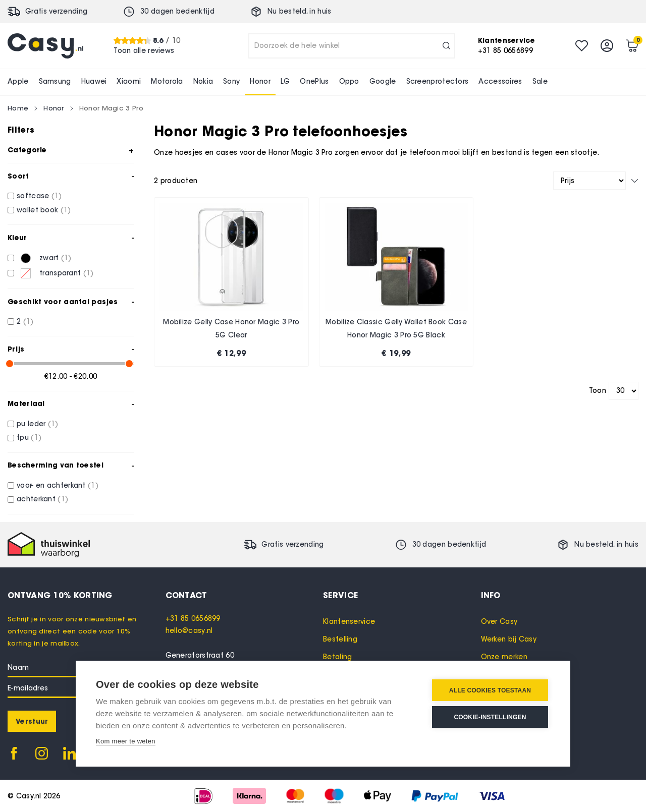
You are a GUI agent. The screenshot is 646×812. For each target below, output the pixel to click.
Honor (54, 108)
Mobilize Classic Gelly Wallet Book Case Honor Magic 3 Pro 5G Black (396, 329)
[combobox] (352, 46)
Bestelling (340, 639)
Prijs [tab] (16, 349)
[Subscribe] (32, 721)
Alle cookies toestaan (490, 690)
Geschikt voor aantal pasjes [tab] (63, 302)
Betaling (337, 657)
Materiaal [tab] (26, 403)
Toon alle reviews (144, 51)
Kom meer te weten (126, 741)
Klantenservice (349, 622)
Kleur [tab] (17, 238)
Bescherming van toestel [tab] (56, 465)
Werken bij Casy (509, 639)
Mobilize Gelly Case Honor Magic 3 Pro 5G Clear (231, 329)
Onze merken (504, 657)
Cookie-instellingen (490, 717)
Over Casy (499, 622)
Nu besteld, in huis (300, 11)
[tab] (245, 595)
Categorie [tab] (27, 150)
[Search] (446, 46)
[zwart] (11, 258)
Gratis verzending (56, 11)
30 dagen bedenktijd (177, 11)
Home (18, 108)
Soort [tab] (18, 176)
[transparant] (11, 273)
